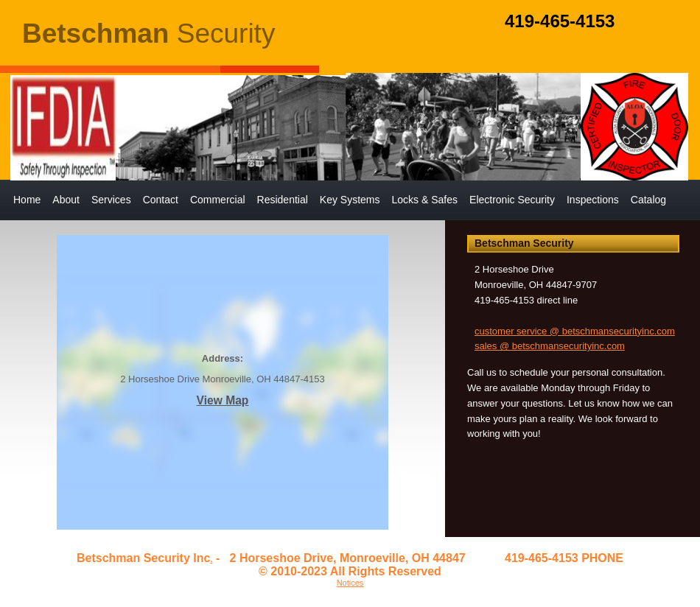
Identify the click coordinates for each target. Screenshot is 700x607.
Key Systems (350, 200)
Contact (161, 200)
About (66, 200)
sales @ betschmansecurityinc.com (550, 346)
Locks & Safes (425, 200)
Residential (283, 200)
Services (111, 200)
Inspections (593, 200)
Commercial (218, 200)
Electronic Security (512, 200)
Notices (350, 583)
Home (27, 200)
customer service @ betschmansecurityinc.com (575, 331)
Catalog (648, 200)
